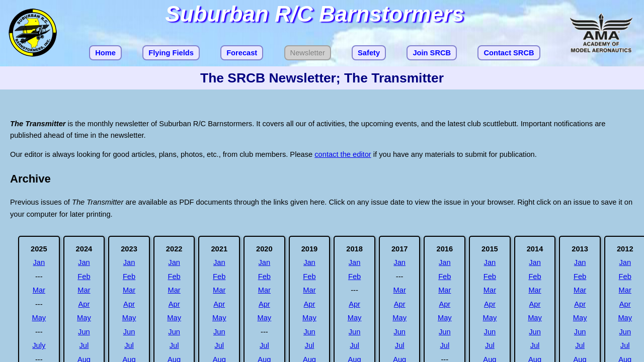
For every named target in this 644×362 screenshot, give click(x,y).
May (39, 318)
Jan (39, 262)
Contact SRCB (509, 53)
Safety (369, 53)
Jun (84, 332)
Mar (39, 290)
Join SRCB (432, 53)
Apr (84, 304)
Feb (84, 277)
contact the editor (343, 154)
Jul (84, 345)
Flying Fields (171, 53)
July (39, 345)
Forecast (242, 53)
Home (105, 53)
